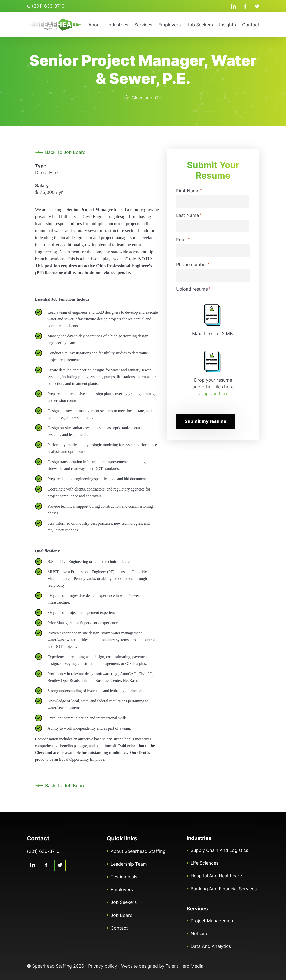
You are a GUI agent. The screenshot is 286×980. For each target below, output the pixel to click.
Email (183, 240)
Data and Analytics (211, 946)
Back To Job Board (65, 152)
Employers (170, 25)
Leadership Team (129, 864)
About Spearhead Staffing (138, 851)
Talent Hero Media (185, 966)
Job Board (122, 915)
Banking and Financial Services (224, 889)
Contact (251, 25)
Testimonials (124, 877)
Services (143, 25)
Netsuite (200, 934)
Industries (118, 25)
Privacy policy (103, 966)
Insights (228, 25)
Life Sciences (205, 863)
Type (41, 166)
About (95, 25)
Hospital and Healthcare (216, 876)
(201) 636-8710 (46, 6)
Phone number (193, 264)
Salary (42, 186)
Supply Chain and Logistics (219, 850)
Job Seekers (200, 25)
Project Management (213, 921)
